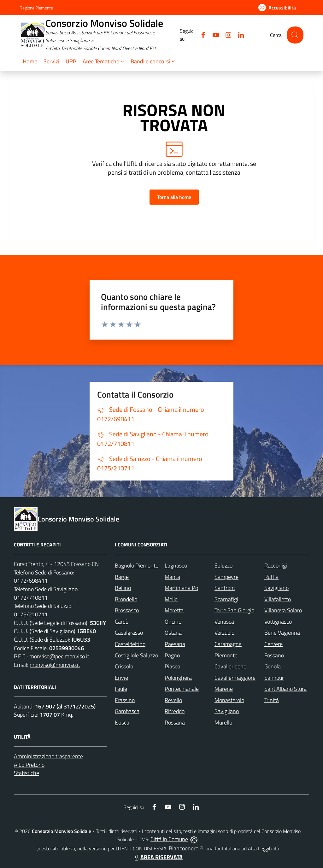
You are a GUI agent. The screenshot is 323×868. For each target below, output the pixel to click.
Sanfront (225, 588)
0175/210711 (31, 614)
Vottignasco (278, 622)
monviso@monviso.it (55, 665)
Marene (224, 689)
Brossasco (127, 610)
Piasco (172, 666)
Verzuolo (224, 633)
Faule (121, 689)
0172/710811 (31, 598)
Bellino (123, 588)
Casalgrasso (129, 633)
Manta (172, 577)
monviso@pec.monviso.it (59, 656)
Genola (273, 666)
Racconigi (276, 565)
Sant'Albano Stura (285, 689)
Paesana (175, 644)
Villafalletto (278, 599)
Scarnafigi (226, 599)
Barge (122, 577)
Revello (173, 700)
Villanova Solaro (283, 610)
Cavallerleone (230, 666)
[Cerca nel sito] (295, 35)
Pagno (172, 655)
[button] (103, 62)
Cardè (122, 622)
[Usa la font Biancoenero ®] (277, 8)
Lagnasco (176, 565)
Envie (121, 678)
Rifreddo (175, 711)
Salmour (274, 678)
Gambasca (127, 711)
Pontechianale (182, 689)
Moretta (174, 610)
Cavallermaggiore (235, 678)
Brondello (126, 599)
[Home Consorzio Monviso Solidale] (100, 35)
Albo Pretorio (29, 765)
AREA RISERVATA (158, 857)
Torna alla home (174, 197)
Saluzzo (223, 565)
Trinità (272, 700)
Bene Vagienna (282, 633)
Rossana (175, 722)
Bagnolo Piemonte (137, 565)
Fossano (274, 655)
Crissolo (124, 666)
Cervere (273, 644)
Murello (223, 722)
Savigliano (276, 588)
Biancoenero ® (186, 848)
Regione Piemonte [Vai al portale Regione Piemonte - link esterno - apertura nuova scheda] (36, 8)
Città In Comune (169, 839)
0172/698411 (31, 581)
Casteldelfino (130, 644)
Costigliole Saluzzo (136, 655)
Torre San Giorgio (234, 610)
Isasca (122, 722)
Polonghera (178, 678)
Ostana (173, 633)
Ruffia (271, 577)
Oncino (173, 622)
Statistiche (26, 773)
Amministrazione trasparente (48, 756)
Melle (171, 599)
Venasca (224, 622)
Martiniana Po (181, 588)
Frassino (125, 700)
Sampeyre (226, 577)
